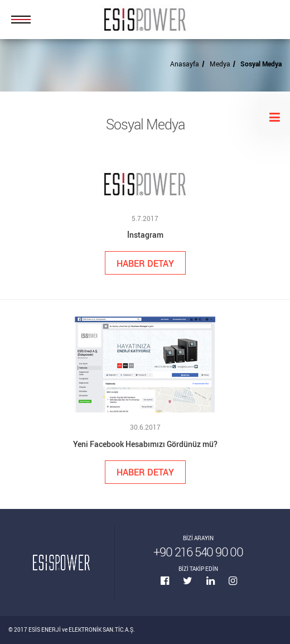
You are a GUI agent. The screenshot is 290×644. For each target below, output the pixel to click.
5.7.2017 (145, 218)
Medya (220, 64)
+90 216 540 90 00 (198, 552)
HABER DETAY (145, 263)
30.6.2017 (145, 427)
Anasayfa (185, 64)
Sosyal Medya (261, 64)
